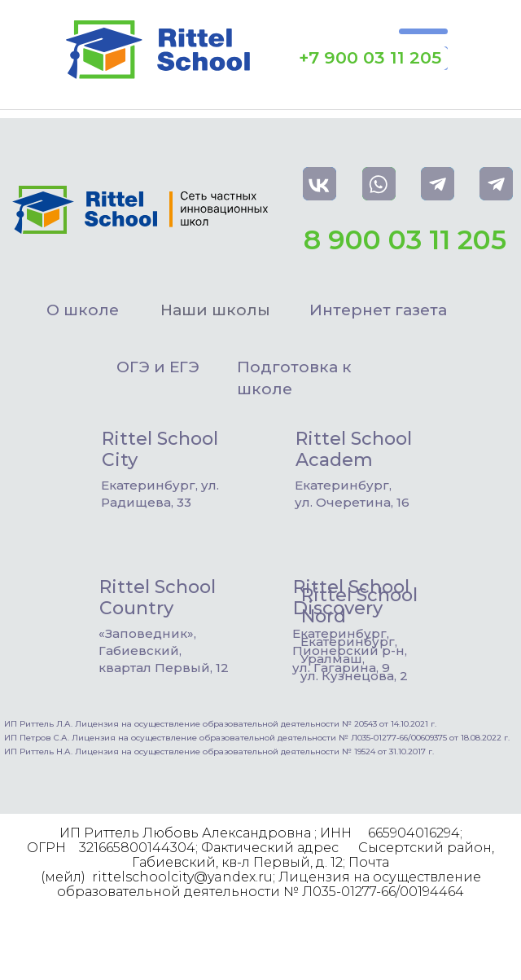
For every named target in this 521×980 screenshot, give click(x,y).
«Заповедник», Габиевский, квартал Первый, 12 (164, 650)
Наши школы (215, 310)
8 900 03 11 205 (405, 240)
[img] (271, 448)
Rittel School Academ (354, 449)
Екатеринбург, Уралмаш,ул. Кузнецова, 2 (354, 659)
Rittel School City (160, 449)
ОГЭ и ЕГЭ (158, 367)
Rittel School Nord (359, 606)
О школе (83, 310)
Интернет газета (378, 310)
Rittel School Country (158, 598)
